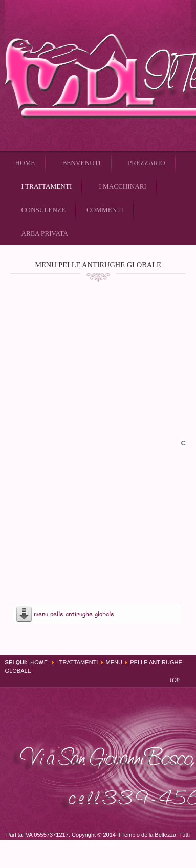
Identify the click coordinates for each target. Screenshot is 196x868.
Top (174, 680)
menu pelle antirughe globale (74, 614)
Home (39, 662)
